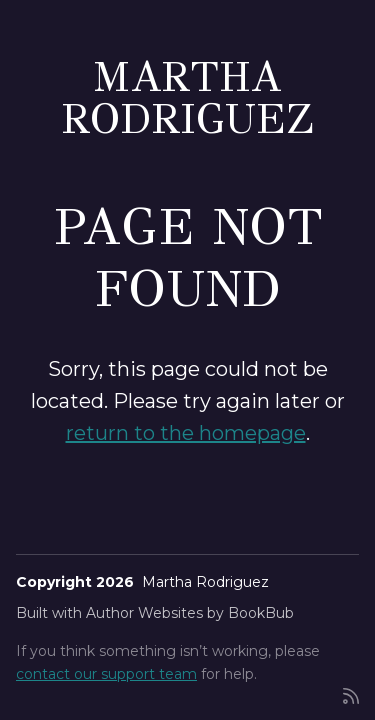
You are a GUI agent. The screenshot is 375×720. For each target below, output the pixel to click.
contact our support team (106, 674)
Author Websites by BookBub (190, 613)
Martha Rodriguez (188, 98)
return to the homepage (186, 433)
